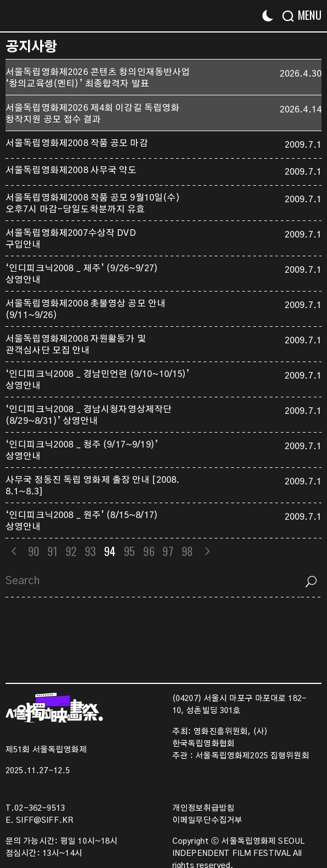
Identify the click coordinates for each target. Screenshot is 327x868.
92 (72, 551)
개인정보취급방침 (203, 808)
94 (110, 551)
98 (188, 551)
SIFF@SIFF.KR (45, 821)
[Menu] (306, 15)
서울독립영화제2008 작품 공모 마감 (77, 143)
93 (91, 551)
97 (169, 551)
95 (130, 551)
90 (34, 551)
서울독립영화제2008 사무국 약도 (71, 170)
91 (52, 551)
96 (150, 551)
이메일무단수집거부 (207, 821)
